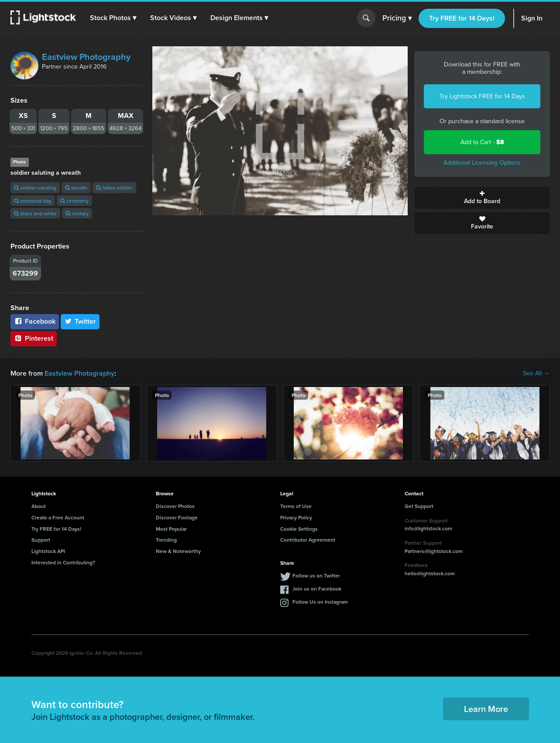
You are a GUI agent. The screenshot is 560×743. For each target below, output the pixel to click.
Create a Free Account (58, 517)
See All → (536, 373)
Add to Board (482, 198)
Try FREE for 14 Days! (462, 18)
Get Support (419, 506)
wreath (76, 188)
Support (41, 540)
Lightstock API (48, 551)
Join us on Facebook (317, 589)
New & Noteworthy (178, 551)
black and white (35, 213)
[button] (113, 18)
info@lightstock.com (428, 528)
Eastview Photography (86, 57)
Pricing (397, 18)
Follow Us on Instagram (320, 602)
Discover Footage (177, 517)
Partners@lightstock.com (434, 551)
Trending (166, 540)
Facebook (35, 321)
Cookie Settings (299, 529)
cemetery (74, 201)
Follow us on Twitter (316, 575)
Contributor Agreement (308, 540)
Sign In (532, 18)
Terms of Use (296, 506)
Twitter (80, 321)
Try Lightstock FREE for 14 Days (482, 96)
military (77, 213)
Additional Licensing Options (482, 163)
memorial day (33, 201)
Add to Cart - (482, 142)
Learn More (486, 709)
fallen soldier (114, 188)
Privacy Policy (296, 517)
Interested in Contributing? (63, 562)
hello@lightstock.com (430, 573)
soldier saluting (35, 188)
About (39, 506)
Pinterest (34, 338)
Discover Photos (175, 506)
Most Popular (171, 529)
